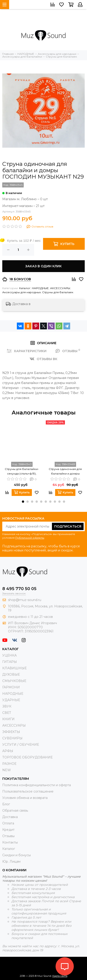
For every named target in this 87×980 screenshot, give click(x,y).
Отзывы (8, 836)
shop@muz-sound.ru (25, 600)
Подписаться (68, 526)
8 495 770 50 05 (19, 589)
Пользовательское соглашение (28, 791)
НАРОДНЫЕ (40, 288)
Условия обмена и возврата (25, 798)
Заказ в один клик (43, 266)
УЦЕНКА (9, 655)
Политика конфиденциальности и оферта (37, 785)
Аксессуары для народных (22, 292)
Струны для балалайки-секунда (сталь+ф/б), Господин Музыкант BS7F (22, 472)
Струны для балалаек (58, 292)
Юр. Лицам (11, 861)
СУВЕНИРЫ (12, 738)
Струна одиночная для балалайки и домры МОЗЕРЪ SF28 (65, 472)
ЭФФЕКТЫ (11, 732)
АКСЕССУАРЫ (60, 288)
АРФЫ (8, 751)
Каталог (25, 288)
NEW (7, 770)
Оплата (8, 823)
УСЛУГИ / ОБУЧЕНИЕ (21, 745)
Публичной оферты (30, 538)
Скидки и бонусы (17, 855)
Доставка (10, 817)
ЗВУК (7, 706)
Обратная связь (15, 811)
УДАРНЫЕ (11, 700)
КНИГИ (8, 719)
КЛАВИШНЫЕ (14, 668)
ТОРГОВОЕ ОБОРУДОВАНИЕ (27, 757)
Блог (6, 804)
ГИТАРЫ (10, 662)
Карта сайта (60, 976)
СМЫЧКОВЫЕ (14, 681)
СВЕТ (7, 713)
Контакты (10, 842)
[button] (23, 502)
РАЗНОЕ (9, 764)
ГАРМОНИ (11, 687)
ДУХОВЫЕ (11, 674)
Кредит (8, 830)
